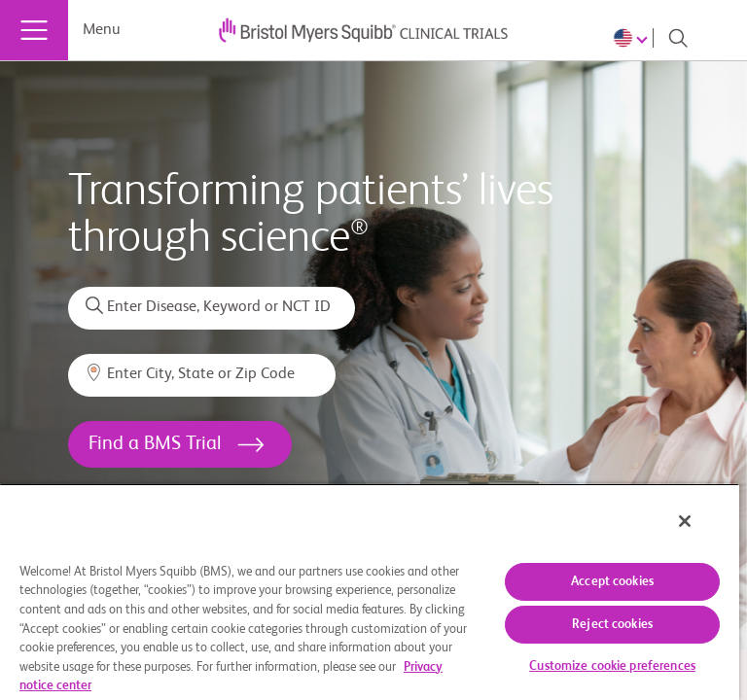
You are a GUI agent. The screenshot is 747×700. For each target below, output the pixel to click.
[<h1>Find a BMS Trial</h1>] (180, 444)
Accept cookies (612, 582)
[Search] (678, 38)
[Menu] (34, 30)
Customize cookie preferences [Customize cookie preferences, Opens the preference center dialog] (612, 666)
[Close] (685, 521)
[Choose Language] (633, 38)
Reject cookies (612, 625)
